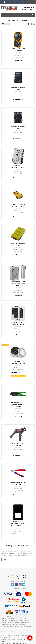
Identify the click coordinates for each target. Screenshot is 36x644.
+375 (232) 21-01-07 (28, 9)
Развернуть (6, 559)
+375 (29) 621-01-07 (28, 7)
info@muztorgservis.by (19, 643)
